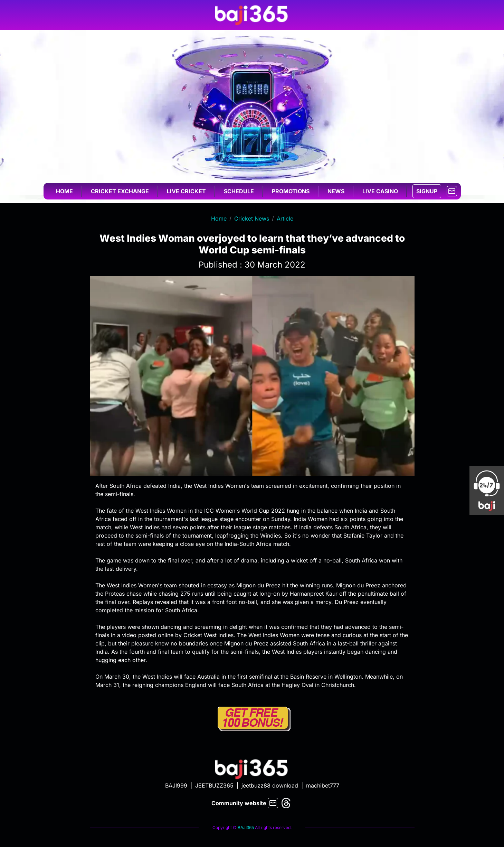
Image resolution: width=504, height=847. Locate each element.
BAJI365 (246, 827)
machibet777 (323, 785)
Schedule (239, 191)
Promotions (291, 191)
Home (64, 191)
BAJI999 (176, 785)
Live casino (380, 191)
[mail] (452, 190)
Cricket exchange (120, 191)
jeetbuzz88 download (270, 785)
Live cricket (186, 191)
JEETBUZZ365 (214, 785)
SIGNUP (427, 191)
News (336, 191)
